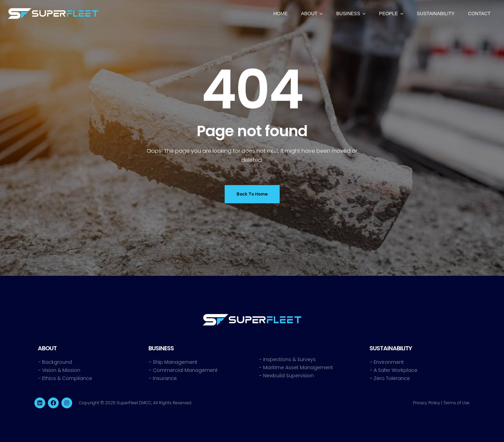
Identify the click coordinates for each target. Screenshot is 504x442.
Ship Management (175, 362)
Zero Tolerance (392, 378)
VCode (224, 403)
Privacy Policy (427, 403)
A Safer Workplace (396, 370)
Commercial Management (185, 370)
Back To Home (252, 194)
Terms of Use (456, 403)
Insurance (165, 378)
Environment (389, 362)
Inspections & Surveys (289, 359)
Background (57, 362)
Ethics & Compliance (67, 378)
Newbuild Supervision (288, 376)
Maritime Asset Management (298, 367)
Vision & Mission (61, 370)
